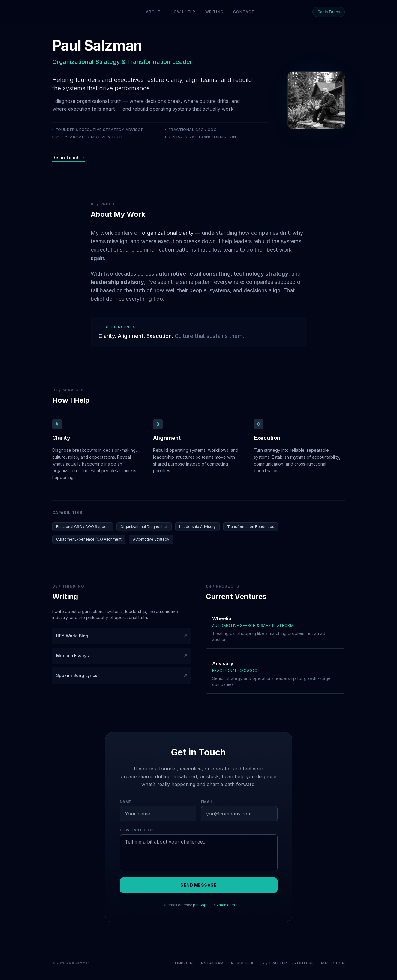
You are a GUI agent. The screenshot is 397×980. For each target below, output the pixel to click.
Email (207, 802)
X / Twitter (275, 963)
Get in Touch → (69, 158)
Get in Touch (329, 12)
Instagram (212, 963)
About (153, 12)
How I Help (183, 12)
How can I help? (137, 830)
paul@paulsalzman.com (214, 905)
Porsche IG (243, 963)
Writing (214, 12)
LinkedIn (184, 963)
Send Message (198, 885)
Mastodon (333, 963)
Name (125, 802)
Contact (244, 12)
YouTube (304, 963)
